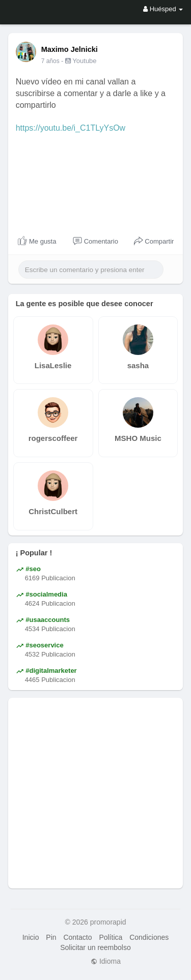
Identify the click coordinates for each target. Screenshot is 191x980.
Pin (51, 937)
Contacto (77, 937)
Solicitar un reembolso (95, 947)
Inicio (31, 937)
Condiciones (149, 937)
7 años (50, 61)
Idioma (106, 961)
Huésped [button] (163, 9)
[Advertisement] (95, 793)
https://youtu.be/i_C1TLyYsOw (71, 128)
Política (111, 937)
